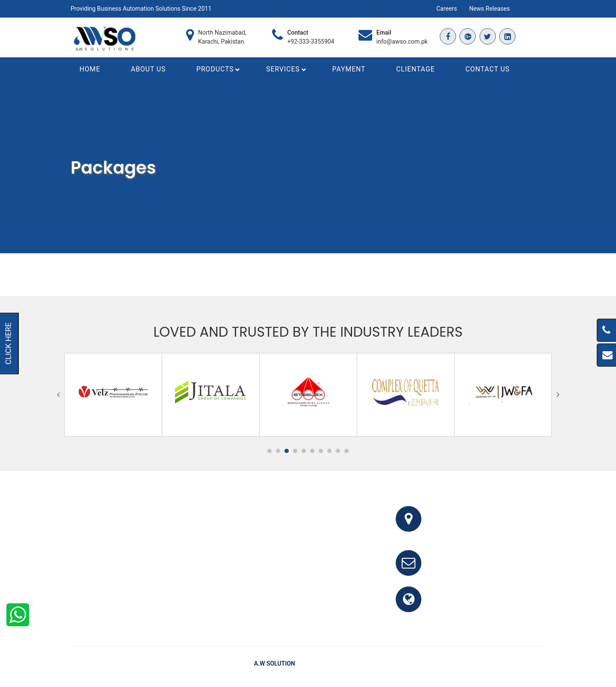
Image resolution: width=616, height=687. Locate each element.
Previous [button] (58, 396)
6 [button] (312, 453)
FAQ (462, 665)
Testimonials (493, 665)
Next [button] (558, 396)
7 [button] (321, 453)
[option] (113, 396)
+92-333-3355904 (311, 41)
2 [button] (278, 453)
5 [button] (304, 453)
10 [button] (346, 453)
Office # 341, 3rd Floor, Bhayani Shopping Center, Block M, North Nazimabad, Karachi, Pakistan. (490, 526)
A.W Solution (275, 665)
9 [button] (338, 453)
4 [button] (295, 453)
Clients (528, 665)
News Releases (490, 9)
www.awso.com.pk (463, 606)
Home (440, 665)
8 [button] (329, 453)
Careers (447, 9)
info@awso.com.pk (402, 41)
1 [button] (269, 453)
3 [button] (287, 453)
